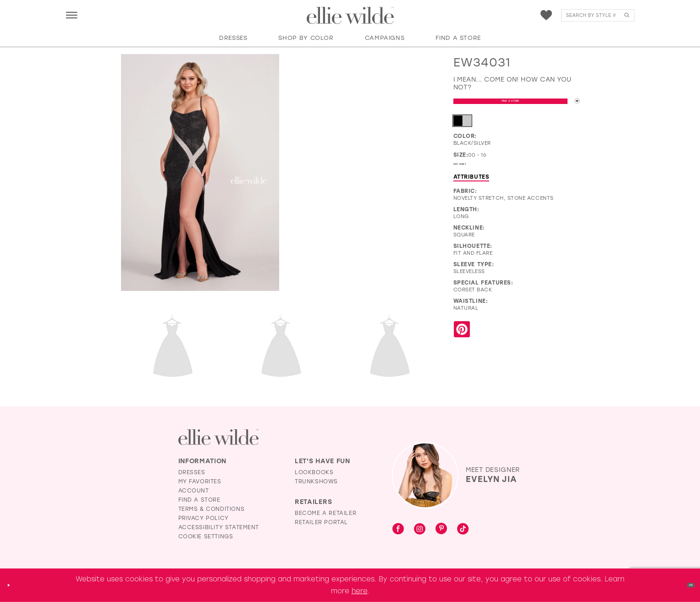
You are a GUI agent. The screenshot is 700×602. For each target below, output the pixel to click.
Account (194, 491)
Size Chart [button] (471, 175)
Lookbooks (314, 472)
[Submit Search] (627, 15)
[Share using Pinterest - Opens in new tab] (462, 342)
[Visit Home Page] (350, 16)
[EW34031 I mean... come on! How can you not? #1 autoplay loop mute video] (363, 94)
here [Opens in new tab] (360, 591)
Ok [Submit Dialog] (685, 585)
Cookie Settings (206, 536)
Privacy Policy (204, 518)
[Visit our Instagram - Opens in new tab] (420, 529)
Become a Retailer (325, 513)
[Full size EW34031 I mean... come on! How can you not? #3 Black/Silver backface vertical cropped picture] (281, 348)
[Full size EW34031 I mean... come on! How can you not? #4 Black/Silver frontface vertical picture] (390, 348)
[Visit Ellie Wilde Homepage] (218, 437)
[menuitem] (72, 15)
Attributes (471, 189)
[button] (72, 15)
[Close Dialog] (13, 585)
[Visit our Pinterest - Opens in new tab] (441, 529)
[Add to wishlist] (573, 105)
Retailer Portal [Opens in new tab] (321, 522)
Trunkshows (316, 482)
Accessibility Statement (219, 527)
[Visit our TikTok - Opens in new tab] (463, 529)
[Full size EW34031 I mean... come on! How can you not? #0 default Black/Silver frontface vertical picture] (200, 173)
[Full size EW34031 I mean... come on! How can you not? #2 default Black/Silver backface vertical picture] (173, 348)
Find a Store (506, 106)
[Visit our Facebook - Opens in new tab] (398, 529)
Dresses (192, 472)
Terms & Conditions (212, 509)
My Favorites (200, 482)
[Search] (598, 15)
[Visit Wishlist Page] (546, 15)
